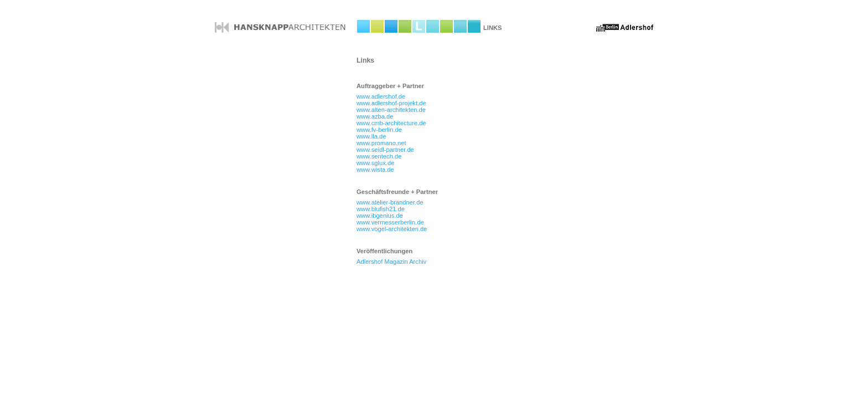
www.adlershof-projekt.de (391, 103)
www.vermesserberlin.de (390, 222)
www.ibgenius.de (380, 216)
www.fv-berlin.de (379, 130)
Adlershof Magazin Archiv (391, 262)
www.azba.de (375, 116)
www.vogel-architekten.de (392, 229)
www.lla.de (371, 136)
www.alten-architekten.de (391, 110)
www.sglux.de (375, 163)
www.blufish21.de (381, 209)
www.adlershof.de (381, 96)
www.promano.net (381, 143)
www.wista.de (375, 170)
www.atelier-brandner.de (390, 202)
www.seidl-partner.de (385, 150)
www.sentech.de (379, 156)
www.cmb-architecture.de (391, 123)
